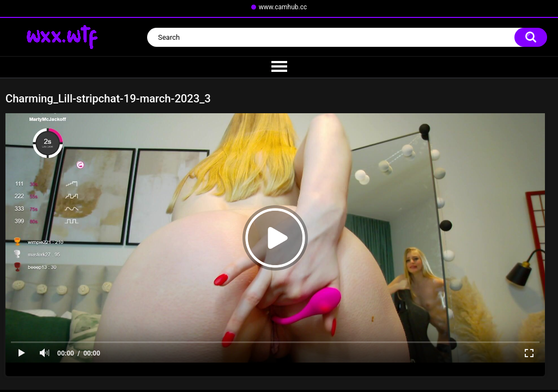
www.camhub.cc (283, 7)
